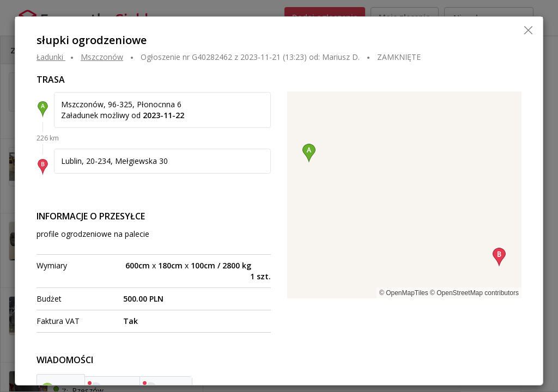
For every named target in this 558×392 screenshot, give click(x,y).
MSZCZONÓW (102, 57)
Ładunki (50, 57)
